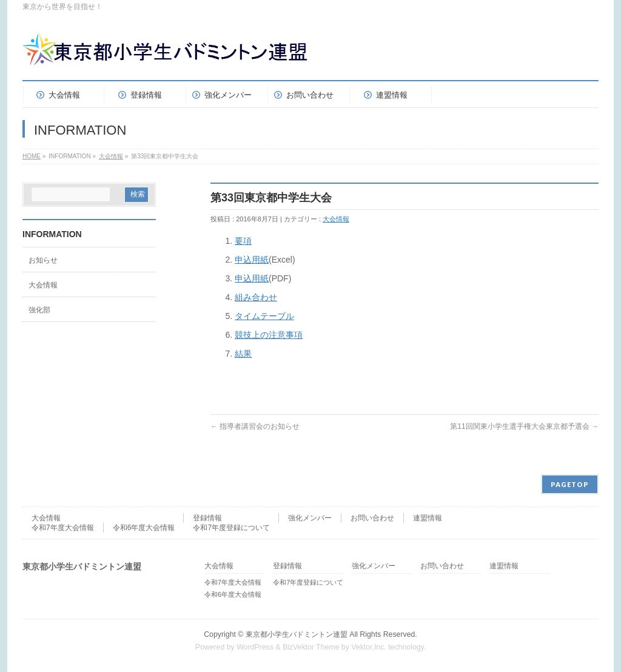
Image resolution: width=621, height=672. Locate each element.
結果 (243, 354)
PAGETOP (570, 484)
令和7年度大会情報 (63, 528)
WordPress (255, 647)
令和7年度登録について (231, 528)
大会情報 (111, 156)
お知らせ (43, 260)
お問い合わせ (372, 518)
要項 (243, 241)
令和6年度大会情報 (144, 528)
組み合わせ (256, 297)
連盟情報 (428, 518)
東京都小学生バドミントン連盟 (297, 634)
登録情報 (207, 518)
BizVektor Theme (311, 647)
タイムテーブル (264, 316)
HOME (32, 156)
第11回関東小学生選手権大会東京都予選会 (524, 426)
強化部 (39, 310)
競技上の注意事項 (269, 335)
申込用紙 (252, 260)
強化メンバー (310, 518)
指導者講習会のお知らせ (255, 426)
